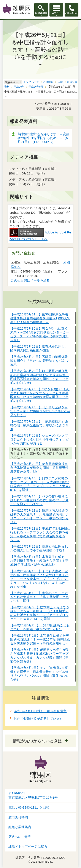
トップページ (31, 82)
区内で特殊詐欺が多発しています (38, 719)
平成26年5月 (36, 87)
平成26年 (19, 87)
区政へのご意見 (20, 837)
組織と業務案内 (20, 827)
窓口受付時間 (18, 817)
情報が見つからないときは (37, 741)
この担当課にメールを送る (30, 280)
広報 (60, 82)
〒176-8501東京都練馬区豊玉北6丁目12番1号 (33, 796)
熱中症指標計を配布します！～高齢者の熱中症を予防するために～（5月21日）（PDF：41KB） (44, 138)
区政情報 (48, 82)
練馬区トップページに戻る (28, 847)
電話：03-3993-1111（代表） (30, 807)
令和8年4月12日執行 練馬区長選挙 (40, 711)
